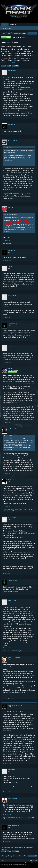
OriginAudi (12, 124)
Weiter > (17, 66)
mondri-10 (17, 509)
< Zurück (4, 66)
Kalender (13, 24)
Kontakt (32, 860)
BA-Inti (10, 369)
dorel (4, 817)
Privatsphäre (34, 863)
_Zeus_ (10, 267)
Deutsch (3, 860)
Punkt (4, 244)
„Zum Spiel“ (11, 62)
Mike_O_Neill (12, 600)
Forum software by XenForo (8, 864)
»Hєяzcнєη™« (13, 140)
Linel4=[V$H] (12, 518)
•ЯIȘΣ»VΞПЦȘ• (13, 324)
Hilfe (36, 860)
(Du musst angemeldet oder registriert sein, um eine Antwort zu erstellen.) (18, 848)
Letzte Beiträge (7, 28)
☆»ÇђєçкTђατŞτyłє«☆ (8, 509)
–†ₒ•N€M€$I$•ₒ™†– (25, 509)
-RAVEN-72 (16, 651)
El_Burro (11, 480)
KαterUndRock (13, 798)
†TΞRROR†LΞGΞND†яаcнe (17, 658)
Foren (5, 25)
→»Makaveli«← (13, 429)
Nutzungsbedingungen (25, 863)
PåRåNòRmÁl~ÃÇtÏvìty (12, 817)
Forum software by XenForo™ (23, 864)
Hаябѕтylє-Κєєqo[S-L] (15, 705)
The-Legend (12, 295)
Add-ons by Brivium (6, 866)
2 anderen (29, 817)
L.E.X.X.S (11, 207)
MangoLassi (12, 70)
